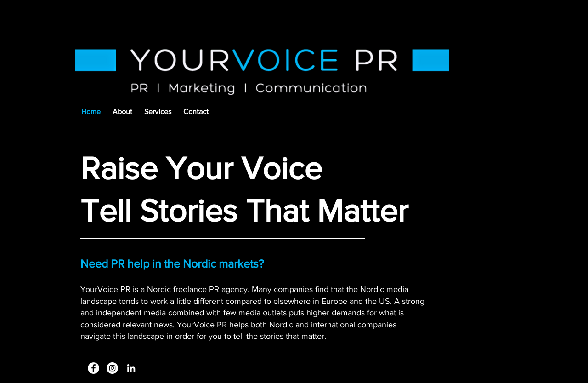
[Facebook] (93, 368)
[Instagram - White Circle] (112, 368)
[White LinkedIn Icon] (131, 368)
